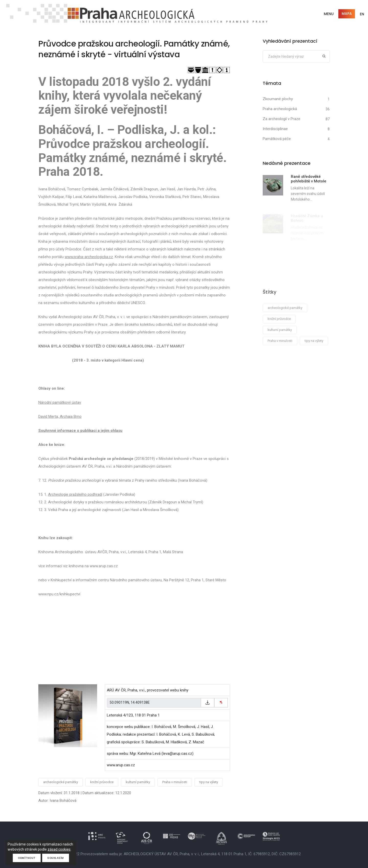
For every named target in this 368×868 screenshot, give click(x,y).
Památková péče (277, 139)
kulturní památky (138, 782)
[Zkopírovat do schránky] (208, 703)
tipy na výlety (209, 782)
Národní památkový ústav (60, 402)
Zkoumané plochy (278, 99)
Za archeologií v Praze (281, 119)
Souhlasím (56, 858)
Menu (329, 14)
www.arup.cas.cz (121, 765)
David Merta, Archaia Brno (60, 416)
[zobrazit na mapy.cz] (221, 703)
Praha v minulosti (175, 782)
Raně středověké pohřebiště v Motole (309, 179)
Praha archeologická (280, 109)
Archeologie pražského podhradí (75, 494)
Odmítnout (27, 858)
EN (362, 14)
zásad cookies (59, 849)
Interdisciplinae (275, 129)
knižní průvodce (102, 782)
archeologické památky (61, 782)
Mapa (347, 14)
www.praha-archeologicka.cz (89, 257)
